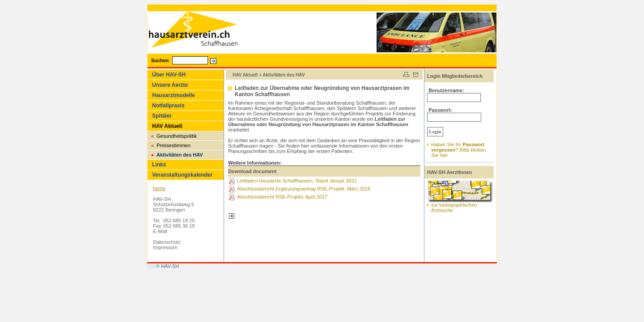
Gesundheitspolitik (177, 136)
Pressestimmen (174, 145)
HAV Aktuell (167, 126)
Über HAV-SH (169, 75)
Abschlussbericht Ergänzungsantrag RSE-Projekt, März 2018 (304, 189)
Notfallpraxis (168, 106)
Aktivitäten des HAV (180, 155)
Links (159, 165)
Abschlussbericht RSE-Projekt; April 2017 (282, 197)
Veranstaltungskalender (182, 175)
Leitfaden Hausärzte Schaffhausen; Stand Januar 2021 (297, 181)
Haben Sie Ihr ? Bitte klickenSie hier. (458, 150)
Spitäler (162, 116)
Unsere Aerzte (170, 85)
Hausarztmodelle (174, 95)
